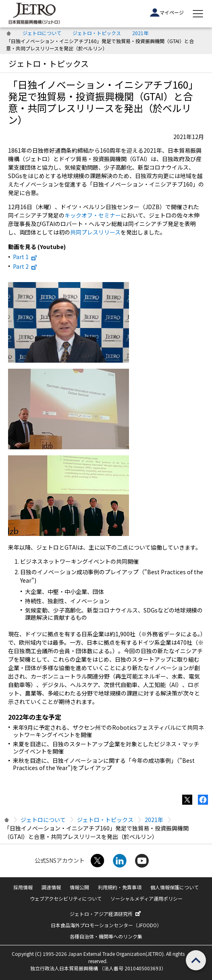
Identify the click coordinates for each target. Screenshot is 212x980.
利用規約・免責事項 (120, 887)
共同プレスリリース (95, 232)
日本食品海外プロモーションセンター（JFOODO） (106, 925)
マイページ (167, 12)
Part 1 (26, 257)
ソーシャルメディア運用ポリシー (147, 898)
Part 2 (26, 266)
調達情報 (51, 887)
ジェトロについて (42, 33)
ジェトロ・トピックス (97, 33)
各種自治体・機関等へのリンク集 (106, 936)
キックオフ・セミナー (93, 215)
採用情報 (23, 887)
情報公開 (79, 887)
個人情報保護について (175, 887)
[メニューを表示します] (198, 14)
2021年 (140, 33)
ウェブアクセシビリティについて (66, 898)
